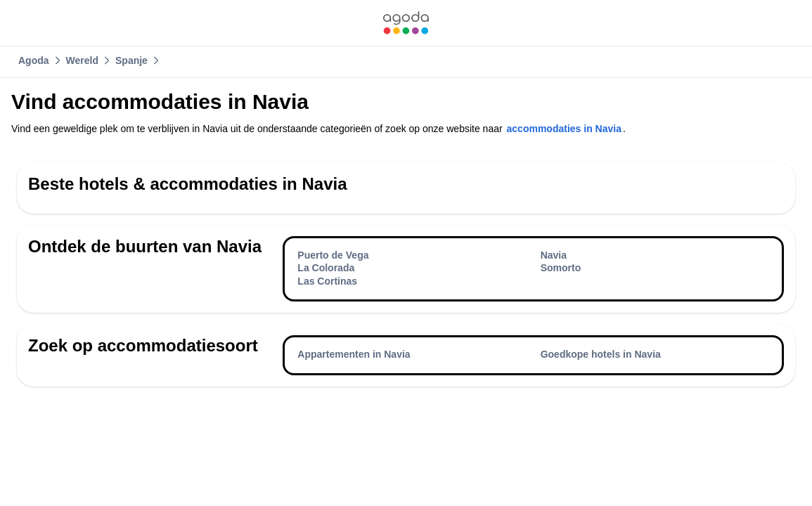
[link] (406, 23)
